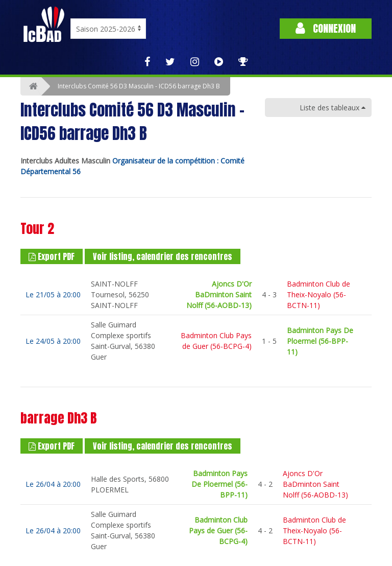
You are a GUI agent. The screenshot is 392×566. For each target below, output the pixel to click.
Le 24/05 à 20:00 (53, 341)
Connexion (326, 28)
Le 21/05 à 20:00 (53, 294)
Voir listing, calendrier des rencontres (163, 256)
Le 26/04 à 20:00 (53, 484)
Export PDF (52, 256)
